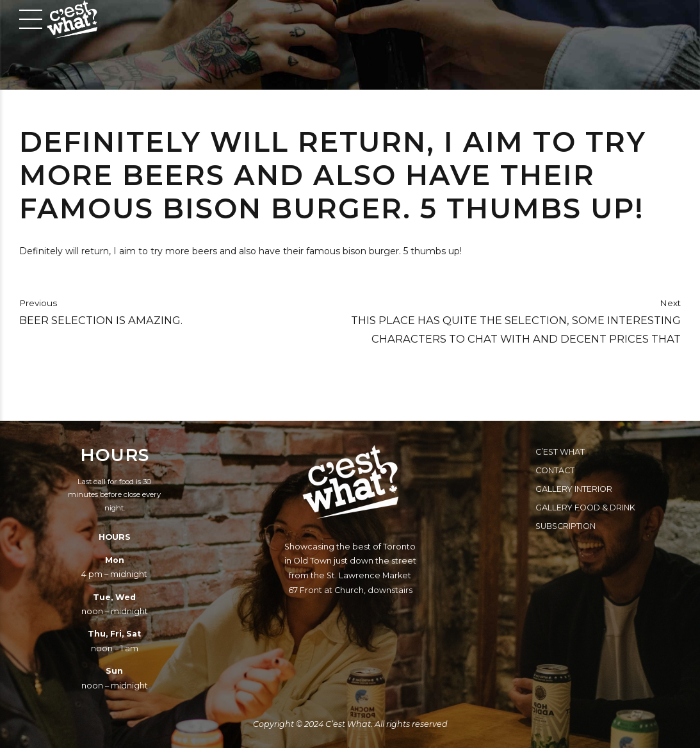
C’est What (560, 452)
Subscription (566, 526)
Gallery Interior (574, 489)
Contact (555, 470)
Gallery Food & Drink (585, 508)
